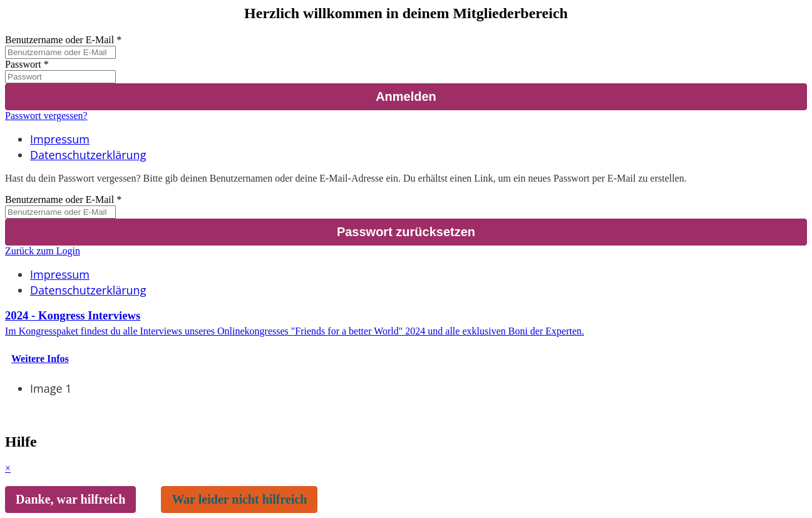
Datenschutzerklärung (88, 155)
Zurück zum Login (43, 251)
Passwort (23, 64)
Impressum (60, 139)
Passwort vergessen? (46, 116)
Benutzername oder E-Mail (59, 40)
